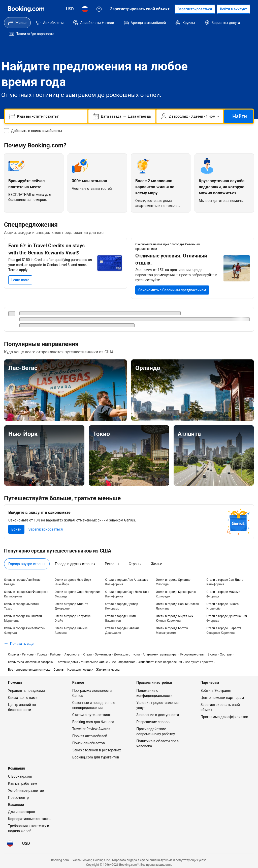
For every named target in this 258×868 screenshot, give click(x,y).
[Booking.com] (26, 9)
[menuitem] (17, 23)
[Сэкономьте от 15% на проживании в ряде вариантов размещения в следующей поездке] (172, 279)
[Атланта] (214, 444)
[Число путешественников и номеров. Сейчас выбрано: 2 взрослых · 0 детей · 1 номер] (190, 105)
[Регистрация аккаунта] (195, 9)
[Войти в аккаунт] (233, 9)
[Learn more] (20, 269)
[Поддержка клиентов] (99, 9)
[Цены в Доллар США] (70, 9)
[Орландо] (192, 379)
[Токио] (129, 444)
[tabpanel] (129, 602)
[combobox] (50, 105)
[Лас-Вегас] (66, 379)
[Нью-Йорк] (44, 444)
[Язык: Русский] (85, 9)
